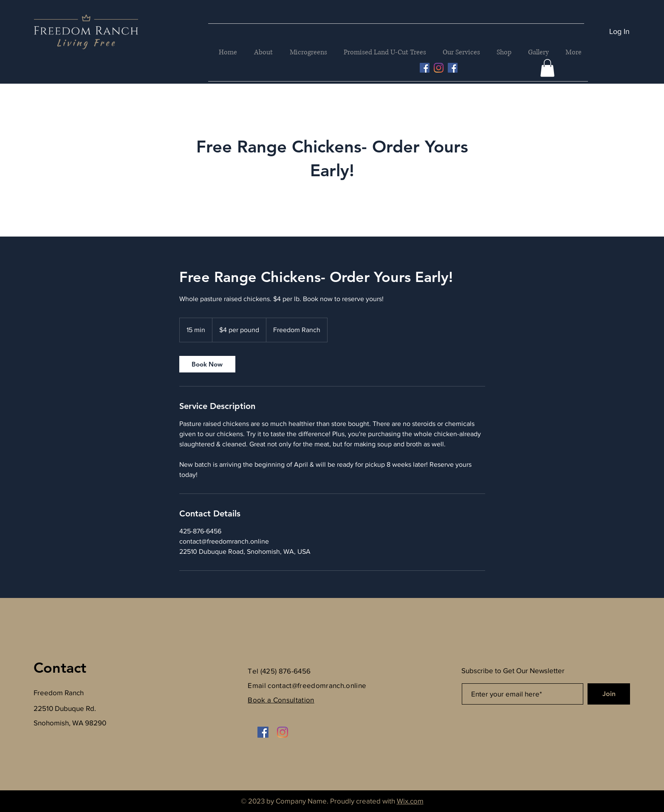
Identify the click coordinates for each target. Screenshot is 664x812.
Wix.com (410, 801)
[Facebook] (453, 68)
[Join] (609, 694)
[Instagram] (439, 68)
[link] (207, 364)
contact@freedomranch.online (317, 685)
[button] (547, 68)
